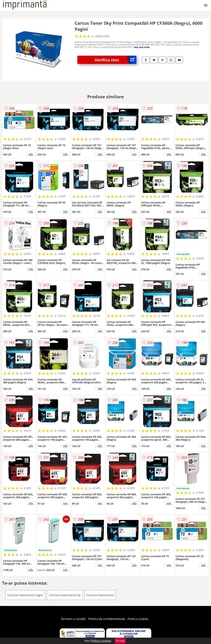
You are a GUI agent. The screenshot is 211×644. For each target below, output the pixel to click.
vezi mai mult (142, 47)
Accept (120, 641)
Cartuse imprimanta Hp (65, 595)
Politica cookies (138, 619)
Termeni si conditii (73, 619)
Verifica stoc (116, 60)
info (31, 154)
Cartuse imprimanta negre (25, 595)
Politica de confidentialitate (107, 619)
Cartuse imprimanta (100, 595)
